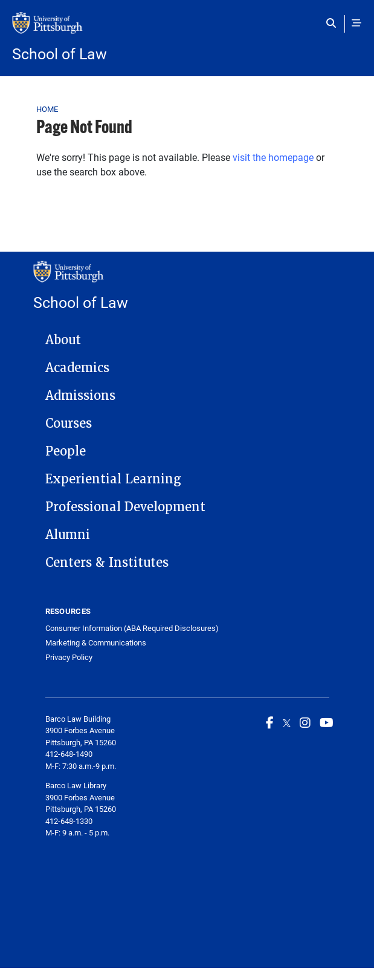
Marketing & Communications (96, 643)
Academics (77, 368)
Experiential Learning (113, 479)
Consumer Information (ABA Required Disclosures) (132, 628)
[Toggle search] (334, 23)
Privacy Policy (69, 657)
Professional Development (125, 507)
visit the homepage (273, 157)
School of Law (60, 54)
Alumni (68, 535)
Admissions (80, 396)
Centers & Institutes (107, 563)
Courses (69, 423)
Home (47, 109)
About (63, 340)
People (66, 451)
